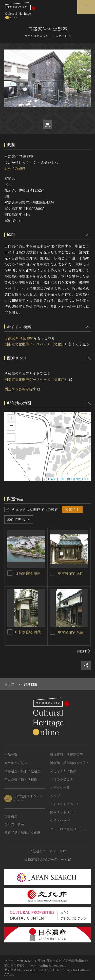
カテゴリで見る (16, 763)
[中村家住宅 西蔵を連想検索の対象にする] (10, 632)
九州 (8, 169)
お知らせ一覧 (60, 787)
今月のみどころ (62, 779)
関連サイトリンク (63, 812)
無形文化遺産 (14, 824)
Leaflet (52, 479)
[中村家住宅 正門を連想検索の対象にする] (53, 573)
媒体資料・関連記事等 (67, 754)
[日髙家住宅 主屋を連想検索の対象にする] (10, 573)
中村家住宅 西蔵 (28, 632)
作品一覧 (11, 754)
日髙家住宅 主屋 (28, 573)
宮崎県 (20, 169)
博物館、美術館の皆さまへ (70, 763)
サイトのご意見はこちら (68, 829)
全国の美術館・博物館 (21, 779)
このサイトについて (65, 804)
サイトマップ (60, 820)
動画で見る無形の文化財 (22, 833)
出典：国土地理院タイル (74, 479)
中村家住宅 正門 (71, 573)
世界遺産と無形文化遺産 (22, 771)
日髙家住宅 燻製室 (19, 338)
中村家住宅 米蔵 (71, 632)
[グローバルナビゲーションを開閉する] (86, 7)
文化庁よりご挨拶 (63, 771)
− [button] (11, 426)
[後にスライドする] (84, 651)
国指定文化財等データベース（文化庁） (36, 344)
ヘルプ (55, 796)
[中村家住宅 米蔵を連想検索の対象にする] (53, 632)
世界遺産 (11, 816)
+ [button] (11, 419)
